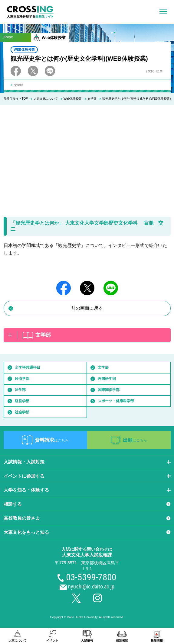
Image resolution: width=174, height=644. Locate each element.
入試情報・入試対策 (24, 462)
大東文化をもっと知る (26, 532)
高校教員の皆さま (22, 518)
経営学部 (22, 401)
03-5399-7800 (91, 577)
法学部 (20, 390)
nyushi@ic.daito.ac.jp (91, 586)
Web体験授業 (73, 99)
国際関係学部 (109, 390)
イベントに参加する (24, 476)
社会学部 (22, 412)
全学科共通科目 (28, 367)
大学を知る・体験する (26, 490)
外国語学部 (107, 379)
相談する (13, 504)
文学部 (92, 99)
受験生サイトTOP (16, 99)
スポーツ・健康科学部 (116, 401)
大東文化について (46, 99)
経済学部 (22, 379)
